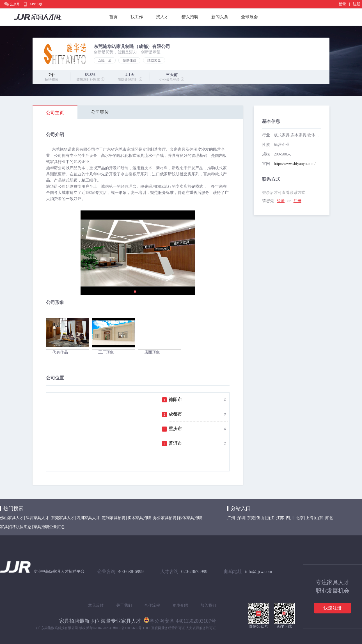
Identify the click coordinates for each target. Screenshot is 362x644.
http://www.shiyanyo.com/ (295, 164)
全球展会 (249, 17)
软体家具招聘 (190, 518)
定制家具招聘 (114, 518)
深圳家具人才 (37, 518)
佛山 (260, 518)
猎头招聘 (190, 17)
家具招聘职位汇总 (16, 527)
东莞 (251, 518)
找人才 (162, 17)
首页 (113, 17)
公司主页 (55, 113)
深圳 (241, 518)
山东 (319, 518)
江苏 (280, 518)
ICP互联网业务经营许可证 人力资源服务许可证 (181, 628)
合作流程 (152, 605)
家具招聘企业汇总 (49, 527)
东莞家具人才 (63, 518)
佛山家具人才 (12, 518)
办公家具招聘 (165, 518)
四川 (290, 518)
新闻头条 (220, 17)
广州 (231, 518)
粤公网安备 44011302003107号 (180, 620)
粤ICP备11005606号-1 (129, 628)
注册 (357, 4)
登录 (342, 4)
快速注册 (333, 608)
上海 (310, 518)
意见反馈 (96, 605)
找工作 (137, 17)
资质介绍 (180, 605)
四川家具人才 (88, 518)
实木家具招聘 (139, 518)
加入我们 (208, 605)
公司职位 (100, 112)
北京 (300, 518)
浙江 (270, 518)
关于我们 (124, 605)
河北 (329, 518)
